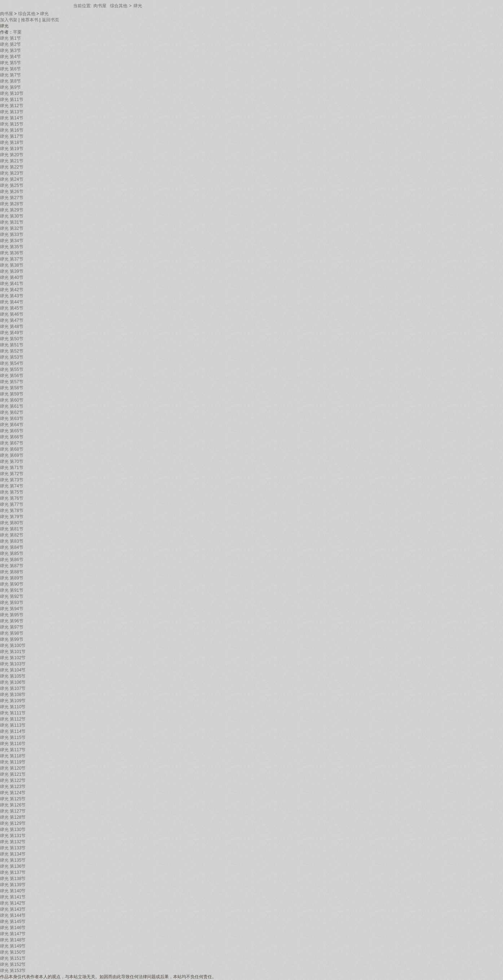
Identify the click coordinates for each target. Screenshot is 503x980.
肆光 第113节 (13, 725)
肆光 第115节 (13, 738)
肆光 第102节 (13, 658)
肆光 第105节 (13, 676)
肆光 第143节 (13, 909)
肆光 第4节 (10, 57)
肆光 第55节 (12, 369)
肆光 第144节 (13, 915)
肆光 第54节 (12, 363)
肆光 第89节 (12, 578)
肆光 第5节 (10, 63)
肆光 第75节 (12, 492)
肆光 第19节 (12, 149)
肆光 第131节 (13, 836)
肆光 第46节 (12, 314)
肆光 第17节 (12, 136)
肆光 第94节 (12, 609)
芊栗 (17, 32)
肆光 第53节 (12, 357)
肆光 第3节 (10, 51)
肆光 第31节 (12, 222)
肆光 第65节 (12, 431)
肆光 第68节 (12, 449)
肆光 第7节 (10, 75)
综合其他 (119, 6)
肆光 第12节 (12, 106)
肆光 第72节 (12, 474)
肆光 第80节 (12, 523)
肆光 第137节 (13, 872)
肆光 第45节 (12, 308)
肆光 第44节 (12, 302)
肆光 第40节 (12, 277)
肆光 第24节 (12, 179)
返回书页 (50, 20)
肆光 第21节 (12, 161)
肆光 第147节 (13, 934)
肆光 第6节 (10, 69)
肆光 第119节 (13, 762)
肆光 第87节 (12, 566)
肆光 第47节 (12, 320)
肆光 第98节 (12, 633)
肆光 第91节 (12, 590)
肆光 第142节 (13, 903)
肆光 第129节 (13, 823)
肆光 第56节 (12, 376)
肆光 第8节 (10, 81)
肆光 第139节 (13, 885)
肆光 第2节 (10, 44)
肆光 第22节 (12, 167)
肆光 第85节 (12, 554)
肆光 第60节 (12, 400)
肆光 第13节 (12, 112)
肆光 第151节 (13, 958)
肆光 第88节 (12, 572)
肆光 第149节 (13, 946)
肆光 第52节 (12, 351)
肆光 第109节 (13, 701)
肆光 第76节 (12, 498)
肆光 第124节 (13, 793)
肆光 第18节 (12, 143)
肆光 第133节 (13, 848)
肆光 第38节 (12, 265)
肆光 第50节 (12, 339)
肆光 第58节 (12, 388)
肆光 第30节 (12, 216)
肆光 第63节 (12, 419)
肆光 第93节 (12, 603)
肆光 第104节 (13, 670)
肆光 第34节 (12, 241)
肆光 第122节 (13, 780)
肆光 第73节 (12, 480)
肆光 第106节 (13, 682)
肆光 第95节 (12, 615)
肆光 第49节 (12, 333)
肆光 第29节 (12, 210)
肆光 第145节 (13, 922)
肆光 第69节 (12, 455)
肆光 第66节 (12, 437)
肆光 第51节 (12, 345)
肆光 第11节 (12, 100)
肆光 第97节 (12, 627)
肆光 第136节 (13, 866)
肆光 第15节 (12, 124)
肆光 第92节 (12, 596)
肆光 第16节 (12, 130)
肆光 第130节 (13, 830)
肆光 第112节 (13, 719)
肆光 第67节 (12, 443)
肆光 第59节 (12, 394)
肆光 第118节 (13, 756)
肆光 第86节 (12, 560)
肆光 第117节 (13, 750)
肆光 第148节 (13, 940)
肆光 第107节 (13, 688)
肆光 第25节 (12, 185)
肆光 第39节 (12, 271)
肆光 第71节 (12, 468)
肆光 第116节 (13, 744)
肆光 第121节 (13, 774)
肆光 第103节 (13, 664)
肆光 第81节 (12, 529)
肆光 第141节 (13, 897)
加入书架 (9, 20)
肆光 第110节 (13, 707)
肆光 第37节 (12, 259)
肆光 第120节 (13, 768)
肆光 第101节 (13, 652)
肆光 (138, 6)
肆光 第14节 (12, 118)
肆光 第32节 (12, 228)
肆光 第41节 (12, 284)
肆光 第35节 (12, 247)
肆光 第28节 (12, 204)
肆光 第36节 (12, 253)
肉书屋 (100, 6)
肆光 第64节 (12, 425)
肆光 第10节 (12, 93)
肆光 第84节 (12, 547)
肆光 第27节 (12, 198)
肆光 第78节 (12, 511)
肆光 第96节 (12, 621)
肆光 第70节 (12, 461)
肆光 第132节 (13, 842)
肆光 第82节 (12, 535)
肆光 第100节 (13, 646)
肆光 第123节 (13, 787)
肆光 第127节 (13, 811)
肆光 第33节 (12, 235)
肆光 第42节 (12, 290)
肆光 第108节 (13, 695)
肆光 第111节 (13, 713)
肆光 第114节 (13, 731)
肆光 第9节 (10, 87)
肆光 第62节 (12, 412)
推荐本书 (30, 20)
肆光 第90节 (12, 584)
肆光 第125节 (13, 799)
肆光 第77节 (12, 504)
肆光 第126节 (13, 805)
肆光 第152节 (13, 964)
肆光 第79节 (12, 517)
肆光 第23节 (12, 173)
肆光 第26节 (12, 192)
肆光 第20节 (12, 155)
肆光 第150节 (13, 952)
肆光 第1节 (10, 38)
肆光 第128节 (13, 817)
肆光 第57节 (12, 382)
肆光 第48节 (12, 327)
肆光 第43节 (12, 296)
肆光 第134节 (13, 854)
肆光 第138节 (13, 879)
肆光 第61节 (12, 406)
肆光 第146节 (13, 928)
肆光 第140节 (13, 891)
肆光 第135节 (13, 860)
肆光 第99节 (12, 639)
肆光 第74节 (12, 486)
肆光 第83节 (12, 541)
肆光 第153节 (13, 971)
